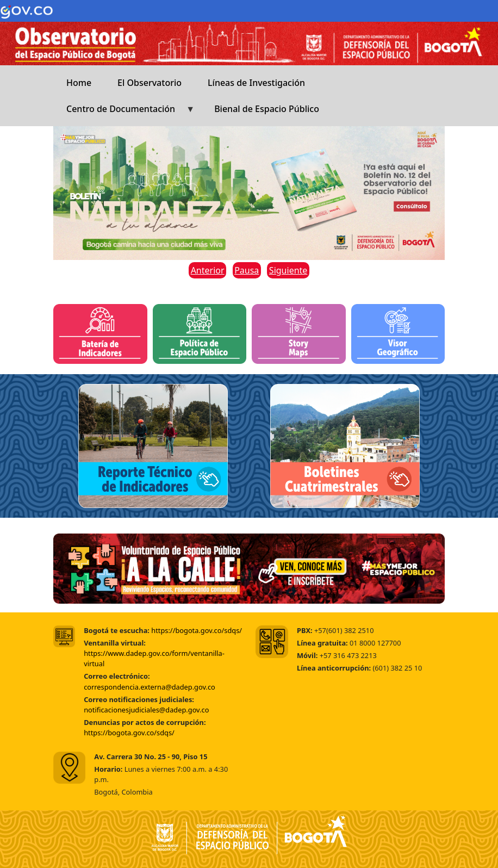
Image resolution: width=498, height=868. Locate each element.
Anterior (208, 270)
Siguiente (288, 270)
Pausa (247, 270)
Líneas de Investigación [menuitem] (256, 83)
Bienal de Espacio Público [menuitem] (267, 109)
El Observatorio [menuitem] (150, 83)
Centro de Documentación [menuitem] (124, 112)
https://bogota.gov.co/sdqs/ (197, 630)
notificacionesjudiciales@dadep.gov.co (146, 710)
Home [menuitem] (79, 83)
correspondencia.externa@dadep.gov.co (150, 687)
